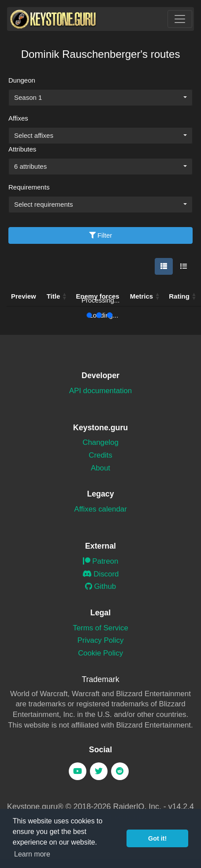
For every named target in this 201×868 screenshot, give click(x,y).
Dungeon (22, 80)
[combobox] (100, 98)
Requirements (29, 187)
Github (100, 586)
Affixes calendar (100, 509)
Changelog (100, 442)
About (100, 468)
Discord (101, 574)
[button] (157, 296)
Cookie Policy (100, 653)
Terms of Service (100, 628)
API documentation (100, 391)
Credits (100, 455)
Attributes (22, 149)
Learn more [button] (32, 854)
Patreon (101, 561)
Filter (101, 235)
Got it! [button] (157, 838)
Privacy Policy (101, 640)
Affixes (18, 118)
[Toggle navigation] (180, 19)
